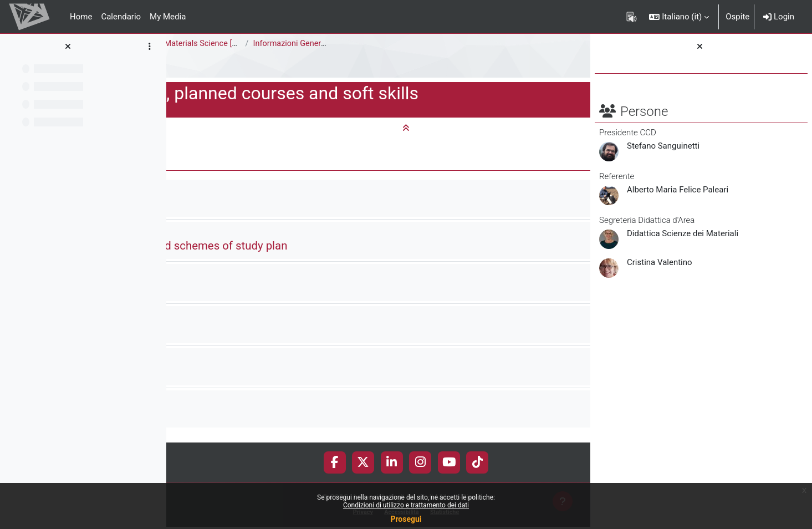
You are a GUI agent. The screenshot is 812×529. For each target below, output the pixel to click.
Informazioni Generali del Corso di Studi (495, 44)
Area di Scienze (203, 44)
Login (779, 17)
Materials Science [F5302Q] (384, 44)
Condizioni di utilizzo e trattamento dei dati (406, 505)
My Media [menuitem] (168, 17)
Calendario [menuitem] (121, 17)
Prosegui (406, 519)
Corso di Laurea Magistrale (294, 44)
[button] (679, 17)
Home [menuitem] (81, 17)
